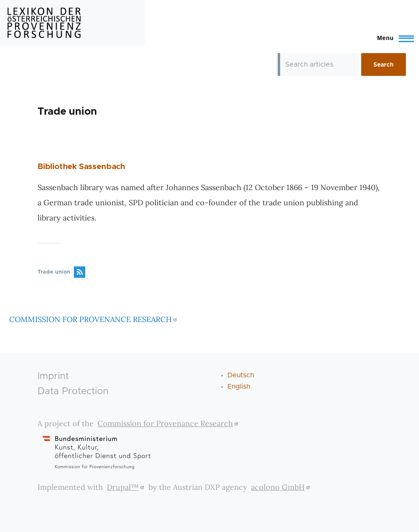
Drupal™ (127, 487)
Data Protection (73, 391)
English (239, 387)
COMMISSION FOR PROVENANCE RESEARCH (94, 319)
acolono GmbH (282, 487)
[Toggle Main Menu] (392, 38)
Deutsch (241, 375)
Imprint (53, 376)
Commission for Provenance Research (169, 423)
